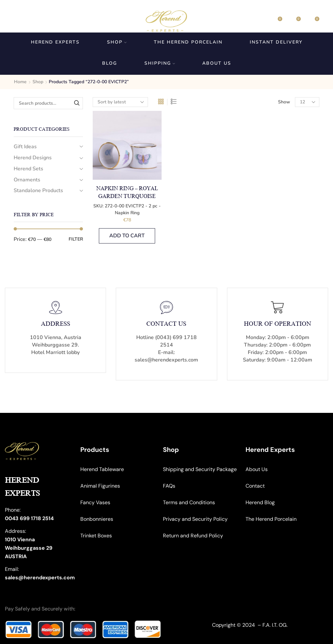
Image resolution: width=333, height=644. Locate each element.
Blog (110, 63)
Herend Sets (28, 169)
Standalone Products (38, 191)
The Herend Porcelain (188, 42)
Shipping (160, 63)
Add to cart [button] (127, 236)
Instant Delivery (276, 42)
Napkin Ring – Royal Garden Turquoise (127, 192)
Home (20, 82)
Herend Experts (55, 42)
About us (217, 63)
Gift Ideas (25, 147)
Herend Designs (33, 158)
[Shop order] (120, 102)
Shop (117, 42)
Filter (76, 239)
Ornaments (27, 180)
